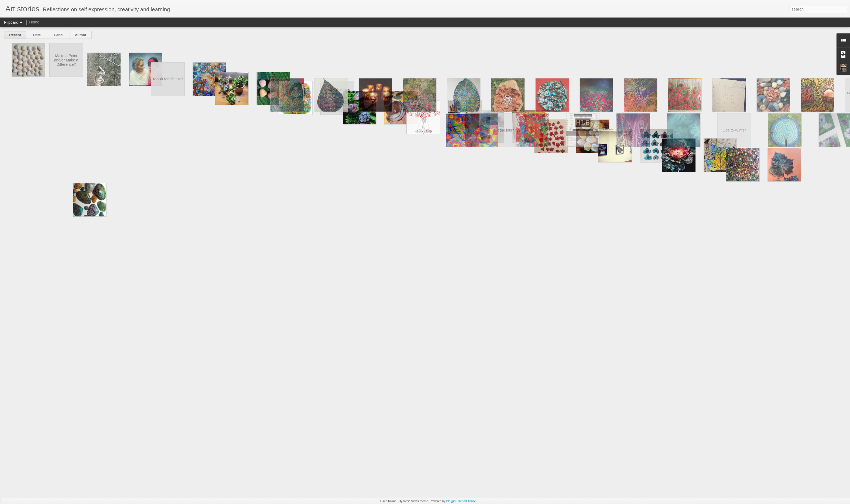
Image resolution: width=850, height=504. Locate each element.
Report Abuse (467, 501)
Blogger (451, 501)
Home (34, 22)
